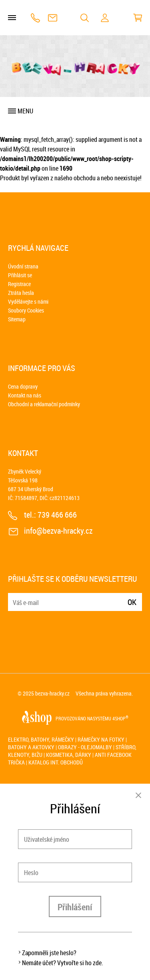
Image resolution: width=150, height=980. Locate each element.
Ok (132, 602)
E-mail (15, 597)
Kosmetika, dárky (69, 755)
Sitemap (17, 319)
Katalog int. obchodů (56, 762)
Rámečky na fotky (101, 739)
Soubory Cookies (26, 310)
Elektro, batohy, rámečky (41, 739)
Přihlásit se (20, 275)
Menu (25, 111)
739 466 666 (35, 18)
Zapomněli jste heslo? (49, 953)
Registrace (19, 284)
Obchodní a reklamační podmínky (44, 404)
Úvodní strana (23, 266)
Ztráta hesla (21, 293)
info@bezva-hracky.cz (53, 18)
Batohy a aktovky (31, 747)
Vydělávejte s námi (28, 301)
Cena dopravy (23, 386)
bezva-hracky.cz (52, 693)
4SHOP (120, 718)
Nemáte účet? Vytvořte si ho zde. (63, 963)
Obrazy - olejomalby (85, 747)
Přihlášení (75, 907)
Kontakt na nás (25, 395)
